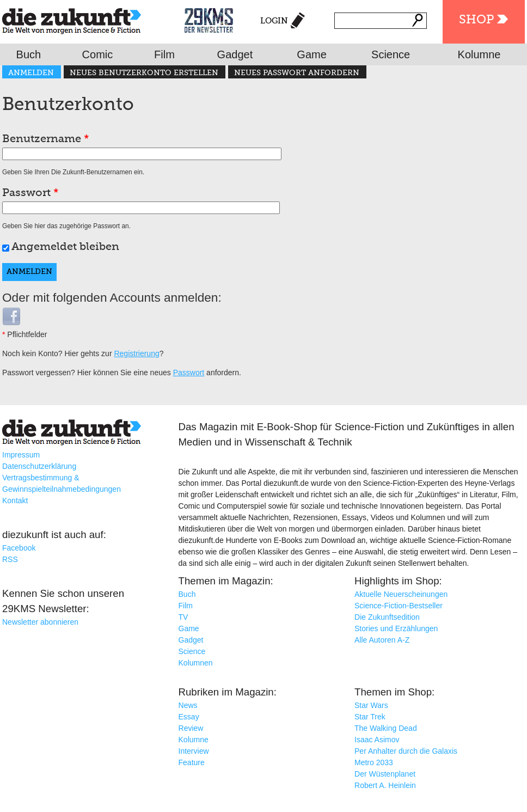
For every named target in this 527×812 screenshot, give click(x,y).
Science (391, 54)
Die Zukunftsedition (387, 617)
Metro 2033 (374, 762)
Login (274, 21)
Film (164, 54)
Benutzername (46, 139)
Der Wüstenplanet (385, 774)
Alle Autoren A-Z (382, 640)
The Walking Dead (386, 728)
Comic (98, 54)
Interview (194, 751)
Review (191, 728)
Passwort (30, 193)
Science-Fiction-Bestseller (399, 606)
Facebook (19, 548)
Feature (192, 762)
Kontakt (15, 500)
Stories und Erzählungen (396, 628)
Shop (476, 20)
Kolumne (479, 54)
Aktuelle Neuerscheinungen (401, 594)
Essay (189, 717)
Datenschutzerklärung (39, 466)
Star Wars (371, 705)
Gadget (235, 54)
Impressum (21, 455)
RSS (10, 559)
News (188, 705)
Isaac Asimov (377, 740)
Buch (29, 54)
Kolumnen (196, 663)
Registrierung (136, 353)
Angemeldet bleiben (65, 247)
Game (311, 54)
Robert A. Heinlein (385, 785)
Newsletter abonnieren (40, 622)
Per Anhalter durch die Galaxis (406, 751)
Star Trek (370, 717)
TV (183, 617)
